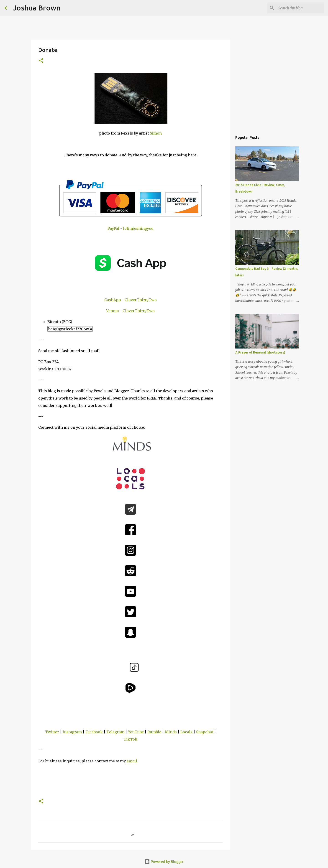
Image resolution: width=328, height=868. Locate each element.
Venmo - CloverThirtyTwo (130, 311)
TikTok (130, 739)
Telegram (115, 732)
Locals (186, 732)
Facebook (94, 732)
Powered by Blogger (164, 862)
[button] (41, 61)
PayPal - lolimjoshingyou (131, 228)
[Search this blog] (300, 8)
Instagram (72, 732)
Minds (171, 732)
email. (132, 761)
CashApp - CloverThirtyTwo (131, 300)
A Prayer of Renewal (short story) (260, 352)
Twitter (52, 732)
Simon (156, 133)
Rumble (154, 732)
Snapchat (205, 732)
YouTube (136, 732)
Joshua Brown (37, 8)
